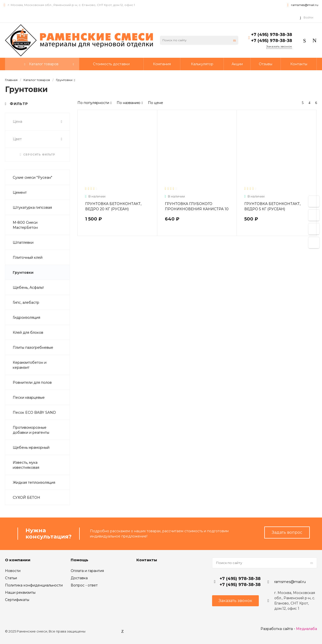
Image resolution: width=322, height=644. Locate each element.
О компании (18, 560)
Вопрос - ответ (84, 585)
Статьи (11, 578)
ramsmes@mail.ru (305, 5)
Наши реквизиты (20, 592)
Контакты (147, 560)
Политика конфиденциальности (34, 585)
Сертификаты (17, 600)
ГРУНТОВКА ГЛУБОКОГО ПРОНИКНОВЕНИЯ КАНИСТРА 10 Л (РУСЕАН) (197, 209)
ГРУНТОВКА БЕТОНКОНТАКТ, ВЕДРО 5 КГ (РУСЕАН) (272, 206)
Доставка (79, 578)
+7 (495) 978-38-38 (272, 35)
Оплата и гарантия (87, 571)
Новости (13, 571)
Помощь (79, 560)
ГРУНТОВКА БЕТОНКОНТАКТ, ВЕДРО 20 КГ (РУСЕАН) (113, 206)
